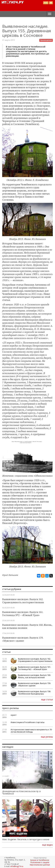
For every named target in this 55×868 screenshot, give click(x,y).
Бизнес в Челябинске (40, 860)
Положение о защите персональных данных (40, 863)
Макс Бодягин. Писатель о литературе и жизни (26, 839)
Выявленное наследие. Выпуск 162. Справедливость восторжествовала (23, 601)
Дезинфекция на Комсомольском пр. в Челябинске (21, 792)
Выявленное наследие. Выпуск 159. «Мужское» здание (23, 639)
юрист (14, 715)
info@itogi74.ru (17, 866)
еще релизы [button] (47, 737)
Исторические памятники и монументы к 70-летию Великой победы (31, 731)
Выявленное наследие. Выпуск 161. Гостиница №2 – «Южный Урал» (23, 614)
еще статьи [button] (47, 699)
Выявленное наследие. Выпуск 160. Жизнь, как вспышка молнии (27, 626)
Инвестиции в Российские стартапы (28, 722)
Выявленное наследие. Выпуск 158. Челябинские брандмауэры (34, 693)
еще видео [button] (47, 845)
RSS (46, 3)
